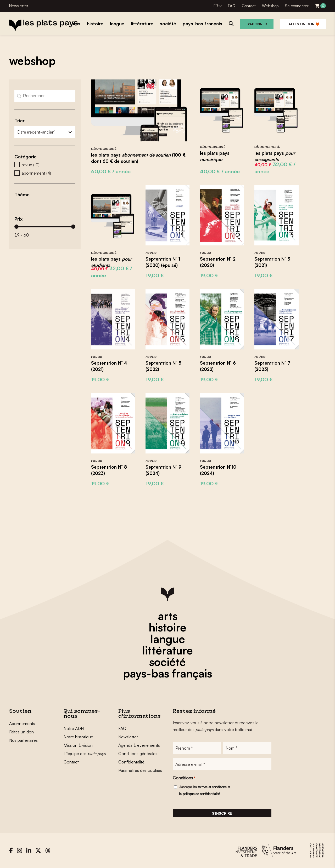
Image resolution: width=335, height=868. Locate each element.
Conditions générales (138, 754)
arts (168, 616)
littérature (167, 650)
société (167, 662)
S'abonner (257, 24)
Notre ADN (74, 728)
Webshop (270, 6)
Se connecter (297, 6)
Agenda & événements (139, 745)
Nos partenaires (23, 740)
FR (216, 6)
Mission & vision (78, 745)
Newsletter (19, 6)
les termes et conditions (210, 787)
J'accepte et (205, 790)
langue (168, 639)
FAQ (232, 6)
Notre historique (78, 737)
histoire (167, 627)
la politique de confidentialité (199, 794)
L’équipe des (85, 754)
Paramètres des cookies (140, 770)
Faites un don (303, 24)
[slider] (16, 227)
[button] (45, 165)
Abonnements (22, 723)
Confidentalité (131, 762)
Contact (249, 6)
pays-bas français (167, 673)
